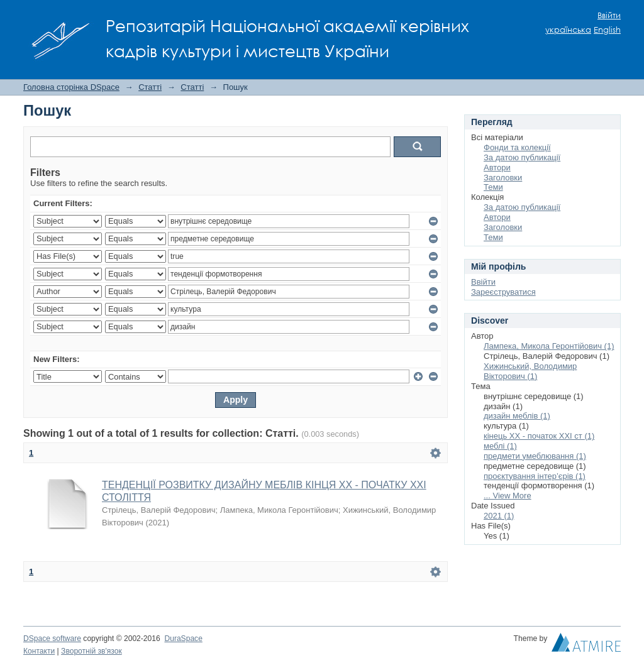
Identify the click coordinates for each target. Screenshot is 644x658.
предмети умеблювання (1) (535, 456)
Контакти (39, 651)
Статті (150, 87)
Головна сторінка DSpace (71, 87)
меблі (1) (500, 446)
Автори (497, 167)
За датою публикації (522, 157)
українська (568, 30)
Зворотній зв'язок (92, 651)
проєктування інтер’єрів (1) (535, 476)
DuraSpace (183, 639)
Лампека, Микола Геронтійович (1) (549, 346)
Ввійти (609, 15)
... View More (508, 496)
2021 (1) (499, 516)
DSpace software (52, 639)
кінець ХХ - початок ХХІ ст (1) (539, 436)
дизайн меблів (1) (517, 416)
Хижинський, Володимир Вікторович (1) (530, 371)
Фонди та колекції (517, 147)
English (607, 30)
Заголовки (503, 178)
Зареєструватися (503, 292)
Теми (493, 187)
